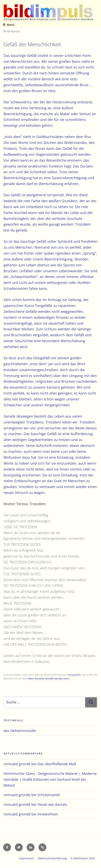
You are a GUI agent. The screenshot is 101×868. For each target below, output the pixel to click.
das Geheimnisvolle (20, 731)
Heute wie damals (52, 804)
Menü (9, 25)
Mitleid (9, 785)
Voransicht (74, 675)
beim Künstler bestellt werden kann (49, 678)
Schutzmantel (49, 795)
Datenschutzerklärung (52, 858)
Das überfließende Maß (57, 764)
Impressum (26, 858)
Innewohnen (48, 814)
